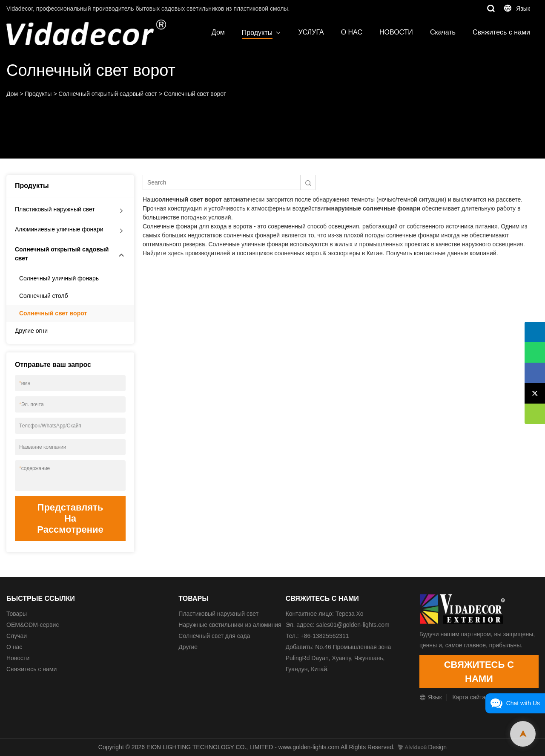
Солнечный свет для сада (214, 636)
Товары (17, 614)
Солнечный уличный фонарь (59, 278)
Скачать (443, 32)
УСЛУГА (311, 32)
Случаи (17, 636)
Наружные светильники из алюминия (230, 625)
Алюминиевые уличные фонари (59, 229)
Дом (218, 32)
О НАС (352, 32)
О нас (14, 647)
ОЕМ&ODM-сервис (33, 625)
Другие (188, 647)
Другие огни (31, 331)
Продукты (257, 33)
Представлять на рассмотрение (70, 518)
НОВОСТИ (396, 32)
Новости (18, 658)
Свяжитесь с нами (501, 32)
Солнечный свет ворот (195, 94)
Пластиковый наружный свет (55, 209)
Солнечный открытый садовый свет (108, 94)
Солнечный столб (44, 296)
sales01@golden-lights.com (353, 625)
